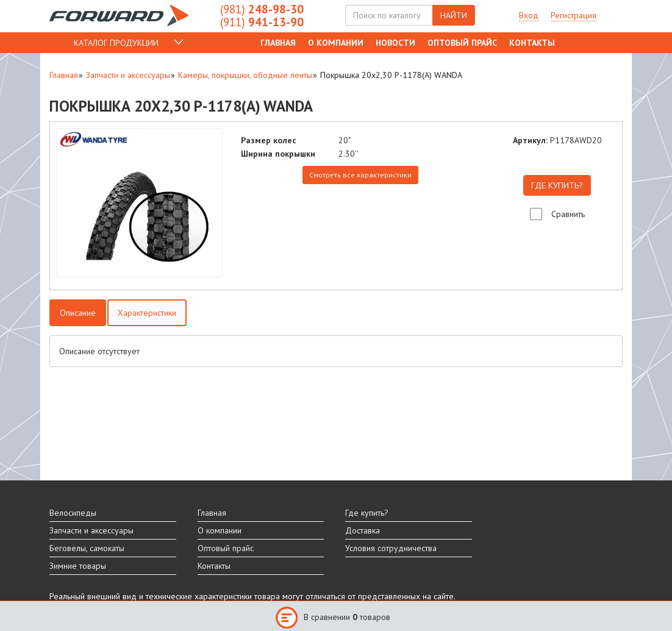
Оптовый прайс (462, 43)
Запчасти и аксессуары (128, 75)
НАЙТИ (454, 15)
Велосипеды (73, 513)
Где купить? (367, 513)
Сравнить (568, 214)
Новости (395, 43)
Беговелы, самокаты (87, 548)
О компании (336, 43)
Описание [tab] (78, 313)
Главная (278, 43)
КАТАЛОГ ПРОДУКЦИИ (116, 43)
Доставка (363, 530)
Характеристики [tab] (147, 313)
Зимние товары (78, 566)
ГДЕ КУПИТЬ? (557, 185)
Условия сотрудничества (391, 548)
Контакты (532, 43)
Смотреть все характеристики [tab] (360, 175)
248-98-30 (262, 9)
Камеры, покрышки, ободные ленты (245, 75)
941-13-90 (262, 22)
